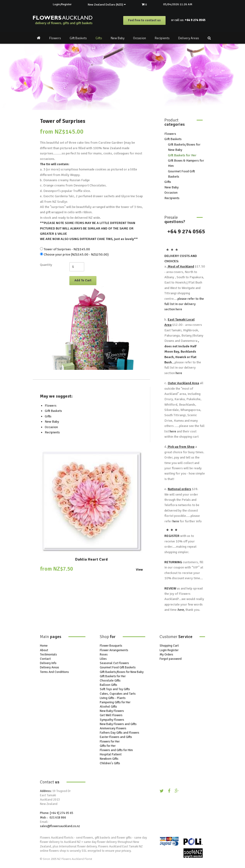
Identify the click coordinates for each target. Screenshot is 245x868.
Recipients (162, 38)
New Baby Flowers (112, 711)
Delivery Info (48, 663)
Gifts (99, 38)
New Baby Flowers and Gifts (118, 724)
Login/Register (61, 4)
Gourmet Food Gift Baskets (118, 668)
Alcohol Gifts (108, 707)
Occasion (139, 38)
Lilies (103, 659)
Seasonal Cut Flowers (114, 663)
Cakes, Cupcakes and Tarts (118, 694)
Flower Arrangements (114, 650)
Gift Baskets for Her (182, 155)
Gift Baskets (78, 38)
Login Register (169, 650)
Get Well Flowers (111, 715)
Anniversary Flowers (113, 728)
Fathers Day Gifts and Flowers (120, 733)
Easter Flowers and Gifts (116, 737)
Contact (45, 659)
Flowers (55, 38)
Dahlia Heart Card (91, 560)
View (139, 570)
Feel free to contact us (144, 21)
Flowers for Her (110, 742)
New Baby (118, 38)
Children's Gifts (110, 763)
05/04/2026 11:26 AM (179, 4)
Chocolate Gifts (110, 681)
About (44, 650)
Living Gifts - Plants (113, 698)
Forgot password (171, 659)
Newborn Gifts (109, 759)
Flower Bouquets (111, 646)
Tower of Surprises (63, 121)
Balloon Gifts (109, 685)
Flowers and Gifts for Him (116, 750)
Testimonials (48, 655)
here (178, 309)
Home (44, 646)
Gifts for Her (108, 746)
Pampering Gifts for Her (115, 702)
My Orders (166, 655)
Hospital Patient (111, 755)
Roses (104, 655)
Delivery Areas (189, 38)
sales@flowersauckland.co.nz (60, 826)
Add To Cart (83, 280)
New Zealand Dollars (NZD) (107, 5)
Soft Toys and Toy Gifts (115, 689)
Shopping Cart (169, 646)
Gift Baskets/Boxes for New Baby (122, 672)
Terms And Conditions (54, 672)
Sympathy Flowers (112, 720)
